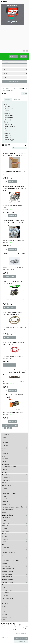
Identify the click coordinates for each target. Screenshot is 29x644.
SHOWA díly (5, 488)
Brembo (15, 496)
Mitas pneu (5, 596)
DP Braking (5, 483)
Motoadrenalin (6, 437)
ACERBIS (15, 448)
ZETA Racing (15, 547)
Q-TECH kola (5, 601)
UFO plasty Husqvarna (15, 579)
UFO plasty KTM (15, 566)
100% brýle (5, 585)
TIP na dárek (5, 435)
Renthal (15, 451)
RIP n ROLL (4, 537)
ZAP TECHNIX (15, 550)
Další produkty (13, 425)
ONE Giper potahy (7, 617)
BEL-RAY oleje (15, 475)
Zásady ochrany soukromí (22, 633)
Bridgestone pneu (7, 598)
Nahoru (5, 425)
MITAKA (15, 520)
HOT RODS (15, 512)
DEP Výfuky (5, 614)
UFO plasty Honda (15, 577)
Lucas (3, 588)
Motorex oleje (6, 480)
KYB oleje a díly (6, 486)
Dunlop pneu (5, 593)
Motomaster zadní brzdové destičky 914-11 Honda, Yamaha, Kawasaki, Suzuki (14, 372)
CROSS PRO (5, 502)
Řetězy (15, 606)
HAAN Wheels (5, 440)
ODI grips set (5, 464)
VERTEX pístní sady (15, 515)
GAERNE (15, 542)
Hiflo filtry (5, 491)
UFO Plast (15, 563)
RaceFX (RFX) (15, 558)
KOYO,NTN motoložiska (15, 510)
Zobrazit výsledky (15, 81)
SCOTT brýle (5, 443)
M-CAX (15, 612)
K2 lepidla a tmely (7, 459)
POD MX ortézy (6, 531)
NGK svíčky (5, 499)
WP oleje (4, 469)
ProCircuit (15, 526)
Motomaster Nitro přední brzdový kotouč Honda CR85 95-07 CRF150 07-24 (14, 188)
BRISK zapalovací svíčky (9, 494)
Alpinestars (5, 445)
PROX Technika (15, 518)
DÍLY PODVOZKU (15, 504)
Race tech (5, 604)
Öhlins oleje (5, 472)
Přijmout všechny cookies (21, 638)
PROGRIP (15, 534)
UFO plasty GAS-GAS (15, 582)
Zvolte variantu (9, 276)
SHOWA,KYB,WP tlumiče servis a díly (15, 507)
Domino (4, 461)
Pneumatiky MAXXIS (7, 590)
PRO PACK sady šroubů (8, 553)
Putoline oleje (15, 478)
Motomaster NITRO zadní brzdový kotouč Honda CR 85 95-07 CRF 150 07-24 (14, 223)
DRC (15, 555)
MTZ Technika (15, 523)
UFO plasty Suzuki (15, 574)
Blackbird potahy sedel (9, 467)
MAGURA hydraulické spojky (15, 561)
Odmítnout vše (21, 642)
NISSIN (15, 545)
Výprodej (4, 620)
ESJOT (3, 609)
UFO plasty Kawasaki (15, 569)
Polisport (15, 528)
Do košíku (13, 181)
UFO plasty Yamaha (15, 571)
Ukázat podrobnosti (6, 637)
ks (5, 182)
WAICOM (4, 456)
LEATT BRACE (15, 539)
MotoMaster (15, 453)
